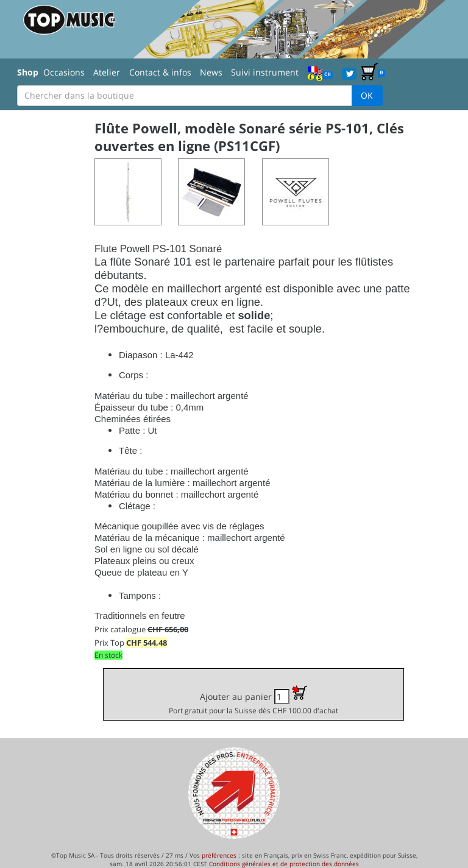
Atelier (107, 72)
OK (367, 95)
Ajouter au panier (253, 700)
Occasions (64, 72)
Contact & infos (160, 72)
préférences (219, 855)
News (211, 72)
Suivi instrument (265, 72)
